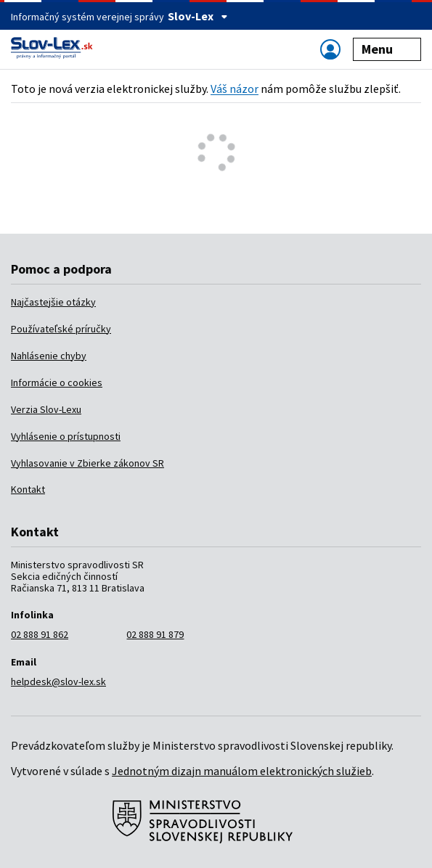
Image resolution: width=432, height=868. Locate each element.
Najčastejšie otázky (53, 302)
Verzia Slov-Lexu (46, 409)
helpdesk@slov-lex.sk (58, 681)
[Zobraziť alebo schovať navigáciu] (330, 49)
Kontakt (28, 489)
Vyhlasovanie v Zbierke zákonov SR (87, 463)
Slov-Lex (198, 16)
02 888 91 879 (155, 634)
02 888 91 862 (40, 634)
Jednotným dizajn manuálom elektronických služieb (242, 771)
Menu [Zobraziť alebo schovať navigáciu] (387, 49)
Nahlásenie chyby (49, 356)
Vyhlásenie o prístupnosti (66, 436)
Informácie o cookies (57, 382)
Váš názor (235, 89)
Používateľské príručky (61, 329)
